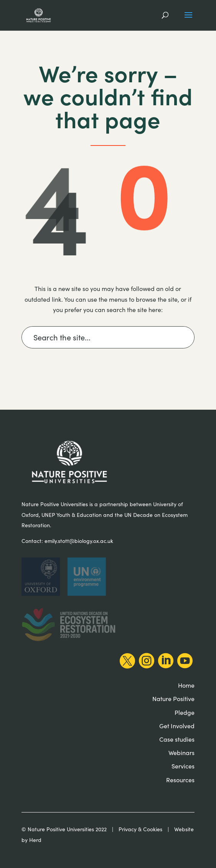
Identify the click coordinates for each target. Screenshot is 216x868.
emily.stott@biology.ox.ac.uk (79, 541)
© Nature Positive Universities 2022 (64, 829)
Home (186, 685)
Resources (180, 780)
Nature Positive (173, 699)
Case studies (177, 739)
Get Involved (177, 726)
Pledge (185, 712)
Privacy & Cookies (140, 829)
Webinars (181, 753)
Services (183, 766)
